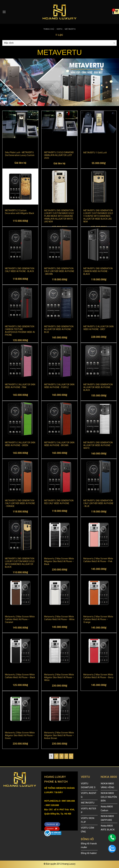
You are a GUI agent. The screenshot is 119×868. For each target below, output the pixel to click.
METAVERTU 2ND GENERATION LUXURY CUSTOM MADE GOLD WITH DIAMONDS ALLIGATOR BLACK (20, 561)
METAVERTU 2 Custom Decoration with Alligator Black (20, 212)
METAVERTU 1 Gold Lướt (95, 153)
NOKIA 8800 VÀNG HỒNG (107, 785)
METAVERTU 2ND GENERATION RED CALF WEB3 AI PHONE (59, 502)
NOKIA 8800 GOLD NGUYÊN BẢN (109, 797)
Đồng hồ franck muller (89, 845)
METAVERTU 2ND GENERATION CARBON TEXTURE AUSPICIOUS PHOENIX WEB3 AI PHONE (20, 329)
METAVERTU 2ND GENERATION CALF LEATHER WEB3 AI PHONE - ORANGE (20, 503)
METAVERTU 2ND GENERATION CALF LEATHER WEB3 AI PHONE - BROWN (59, 271)
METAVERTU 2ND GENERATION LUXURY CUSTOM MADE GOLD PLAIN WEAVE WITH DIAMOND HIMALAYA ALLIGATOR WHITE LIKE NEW (59, 213)
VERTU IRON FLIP (88, 820)
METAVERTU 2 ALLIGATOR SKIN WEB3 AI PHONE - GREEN (20, 444)
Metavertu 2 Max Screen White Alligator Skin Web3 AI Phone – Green (20, 735)
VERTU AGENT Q (89, 795)
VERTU (59, 29)
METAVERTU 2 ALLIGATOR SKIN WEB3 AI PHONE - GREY (98, 328)
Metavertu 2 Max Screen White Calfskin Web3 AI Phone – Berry (98, 676)
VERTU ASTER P (88, 811)
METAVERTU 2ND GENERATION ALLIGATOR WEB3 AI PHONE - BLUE (59, 329)
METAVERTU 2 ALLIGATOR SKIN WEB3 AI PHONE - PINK (20, 386)
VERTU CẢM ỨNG (87, 830)
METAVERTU (70, 29)
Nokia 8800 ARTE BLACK (108, 828)
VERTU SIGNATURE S (88, 785)
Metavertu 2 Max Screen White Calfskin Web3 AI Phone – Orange (98, 619)
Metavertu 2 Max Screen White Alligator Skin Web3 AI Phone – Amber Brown (59, 735)
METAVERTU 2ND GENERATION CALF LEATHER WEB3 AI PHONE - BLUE (98, 503)
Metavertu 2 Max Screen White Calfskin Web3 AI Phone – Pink (98, 560)
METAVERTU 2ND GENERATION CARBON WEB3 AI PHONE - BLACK (98, 271)
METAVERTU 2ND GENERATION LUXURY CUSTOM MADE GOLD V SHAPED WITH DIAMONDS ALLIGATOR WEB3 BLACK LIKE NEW (98, 213)
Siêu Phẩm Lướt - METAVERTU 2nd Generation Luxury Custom (20, 154)
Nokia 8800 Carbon (107, 809)
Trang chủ (49, 29)
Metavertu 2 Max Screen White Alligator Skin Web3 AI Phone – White (59, 677)
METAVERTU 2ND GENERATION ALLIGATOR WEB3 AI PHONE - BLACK (98, 387)
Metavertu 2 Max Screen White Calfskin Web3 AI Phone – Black (20, 676)
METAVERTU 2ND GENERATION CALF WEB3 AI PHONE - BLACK (20, 270)
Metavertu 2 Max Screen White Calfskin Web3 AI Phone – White (59, 618)
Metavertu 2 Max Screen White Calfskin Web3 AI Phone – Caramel (20, 619)
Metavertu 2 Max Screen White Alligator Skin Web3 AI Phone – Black (59, 561)
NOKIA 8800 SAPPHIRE (107, 818)
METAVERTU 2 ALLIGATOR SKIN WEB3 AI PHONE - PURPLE (59, 386)
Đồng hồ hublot (89, 853)
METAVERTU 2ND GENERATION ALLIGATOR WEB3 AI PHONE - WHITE (98, 445)
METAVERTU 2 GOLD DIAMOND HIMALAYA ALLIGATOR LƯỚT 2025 (59, 155)
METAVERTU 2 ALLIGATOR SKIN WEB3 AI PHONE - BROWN (59, 444)
